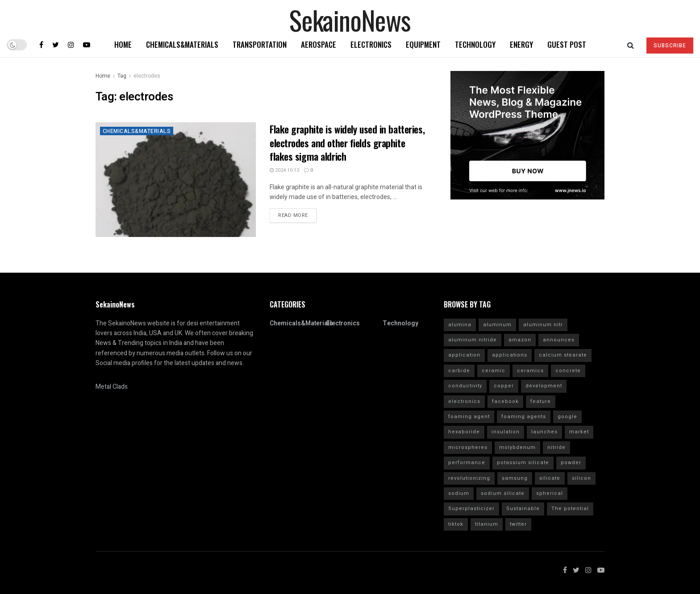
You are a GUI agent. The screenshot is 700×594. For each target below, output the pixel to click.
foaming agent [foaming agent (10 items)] (469, 417)
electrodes (147, 76)
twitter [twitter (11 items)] (518, 524)
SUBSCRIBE (670, 46)
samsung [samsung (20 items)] (515, 478)
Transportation (260, 44)
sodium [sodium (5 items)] (459, 493)
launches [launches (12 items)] (544, 432)
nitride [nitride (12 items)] (556, 447)
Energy (521, 44)
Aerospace (319, 44)
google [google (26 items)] (567, 417)
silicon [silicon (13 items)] (581, 478)
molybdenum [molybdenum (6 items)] (517, 447)
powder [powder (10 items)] (571, 463)
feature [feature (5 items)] (541, 401)
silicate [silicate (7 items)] (550, 478)
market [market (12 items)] (579, 432)
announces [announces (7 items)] (559, 340)
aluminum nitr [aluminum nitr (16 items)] (543, 325)
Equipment (423, 44)
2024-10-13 (284, 170)
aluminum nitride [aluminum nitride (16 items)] (473, 340)
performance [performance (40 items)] (467, 463)
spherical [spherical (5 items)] (550, 493)
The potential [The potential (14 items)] (570, 509)
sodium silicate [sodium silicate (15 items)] (503, 493)
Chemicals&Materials (182, 44)
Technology (475, 44)
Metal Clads (112, 387)
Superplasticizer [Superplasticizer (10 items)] (471, 509)
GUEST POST (567, 44)
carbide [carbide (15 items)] (459, 371)
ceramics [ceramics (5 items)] (530, 371)
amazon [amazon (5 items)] (520, 340)
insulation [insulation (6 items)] (506, 432)
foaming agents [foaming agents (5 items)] (524, 417)
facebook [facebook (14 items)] (505, 401)
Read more (293, 215)
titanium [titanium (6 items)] (487, 524)
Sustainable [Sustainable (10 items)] (523, 509)
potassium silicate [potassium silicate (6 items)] (523, 463)
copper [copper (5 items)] (504, 386)
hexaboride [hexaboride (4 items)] (464, 432)
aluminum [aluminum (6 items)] (497, 325)
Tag (122, 76)
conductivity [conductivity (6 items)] (465, 386)
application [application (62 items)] (464, 355)
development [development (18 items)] (544, 386)
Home (123, 44)
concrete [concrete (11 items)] (568, 371)
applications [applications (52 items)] (510, 355)
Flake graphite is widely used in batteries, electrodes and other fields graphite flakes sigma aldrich (347, 143)
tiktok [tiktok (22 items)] (456, 524)
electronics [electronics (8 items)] (464, 401)
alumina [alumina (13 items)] (460, 325)
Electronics (371, 44)
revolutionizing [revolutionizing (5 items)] (469, 478)
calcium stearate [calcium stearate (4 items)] (563, 355)
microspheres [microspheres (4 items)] (468, 447)
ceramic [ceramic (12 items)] (494, 371)
